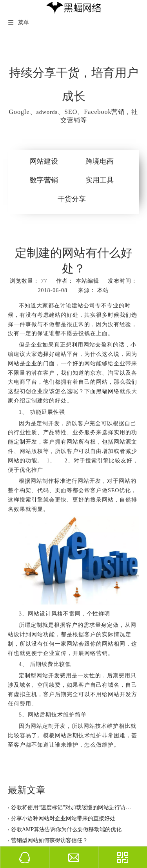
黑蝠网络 (108, 391)
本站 (103, 290)
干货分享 (72, 199)
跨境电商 (100, 161)
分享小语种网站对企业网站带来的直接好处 (60, 815)
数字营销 (44, 180)
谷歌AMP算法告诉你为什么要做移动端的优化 (63, 826)
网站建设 (44, 161)
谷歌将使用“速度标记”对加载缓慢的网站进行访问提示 (73, 804)
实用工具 (100, 180)
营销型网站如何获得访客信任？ (46, 836)
